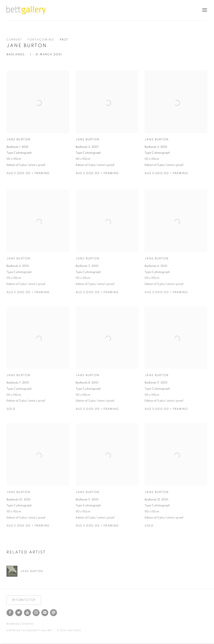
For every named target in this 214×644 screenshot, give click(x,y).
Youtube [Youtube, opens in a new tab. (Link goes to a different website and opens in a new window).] (27, 613)
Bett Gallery (26, 10)
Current (14, 40)
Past (64, 40)
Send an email (53, 613)
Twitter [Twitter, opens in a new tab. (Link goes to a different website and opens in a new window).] (19, 613)
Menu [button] (204, 10)
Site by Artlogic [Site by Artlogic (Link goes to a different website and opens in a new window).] (69, 631)
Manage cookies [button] (20, 624)
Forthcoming (41, 40)
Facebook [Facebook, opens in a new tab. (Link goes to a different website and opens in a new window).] (10, 613)
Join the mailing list (45, 613)
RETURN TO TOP (24, 600)
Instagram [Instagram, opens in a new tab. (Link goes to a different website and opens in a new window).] (36, 613)
